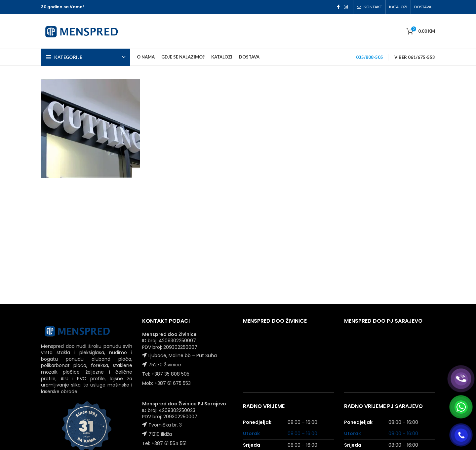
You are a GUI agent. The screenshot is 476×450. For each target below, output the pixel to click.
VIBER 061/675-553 (415, 57)
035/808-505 (370, 57)
